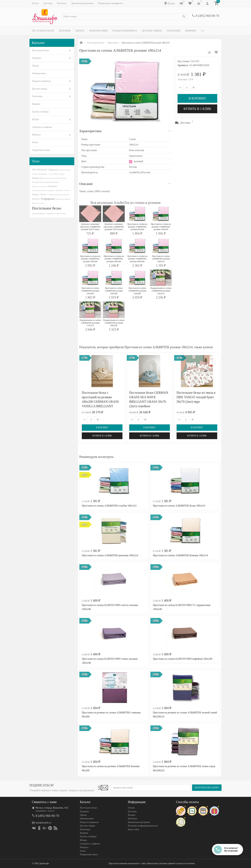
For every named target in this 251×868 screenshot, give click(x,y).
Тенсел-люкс (65, 170)
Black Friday (59, 174)
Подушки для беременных (55, 178)
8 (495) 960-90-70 (207, 16)
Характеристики (90, 131)
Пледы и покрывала (125, 31)
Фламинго (43, 174)
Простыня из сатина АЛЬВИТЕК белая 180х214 (179, 506)
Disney (35, 174)
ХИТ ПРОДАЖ (39, 170)
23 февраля (47, 199)
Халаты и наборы (40, 112)
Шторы (35, 119)
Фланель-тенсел (63, 190)
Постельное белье (43, 31)
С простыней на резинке (58, 194)
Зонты (35, 142)
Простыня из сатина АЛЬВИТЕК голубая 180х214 (109, 506)
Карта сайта (134, 829)
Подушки (65, 31)
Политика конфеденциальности (143, 826)
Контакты (62, 3)
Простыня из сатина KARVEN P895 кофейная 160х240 (183, 659)
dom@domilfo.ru (43, 823)
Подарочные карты (41, 150)
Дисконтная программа (82, 3)
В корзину (197, 98)
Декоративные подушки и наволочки (49, 213)
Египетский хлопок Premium (45, 182)
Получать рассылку (207, 788)
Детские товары (152, 31)
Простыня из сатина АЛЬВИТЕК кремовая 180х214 (110, 555)
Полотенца (174, 31)
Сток (51, 174)
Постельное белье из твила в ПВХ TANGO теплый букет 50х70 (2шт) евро (196, 397)
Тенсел (43, 194)
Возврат (132, 815)
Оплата (35, 3)
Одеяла (80, 31)
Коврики (191, 31)
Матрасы (36, 135)
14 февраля (53, 170)
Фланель (36, 199)
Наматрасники (98, 31)
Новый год (37, 178)
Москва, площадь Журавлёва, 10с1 (52, 808)
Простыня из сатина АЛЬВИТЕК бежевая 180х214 (180, 555)
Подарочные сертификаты (111, 3)
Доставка (48, 3)
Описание (86, 184)
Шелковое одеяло (63, 199)
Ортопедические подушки (44, 190)
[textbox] (125, 17)
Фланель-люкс (38, 203)
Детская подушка (40, 186)
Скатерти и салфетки (42, 127)
